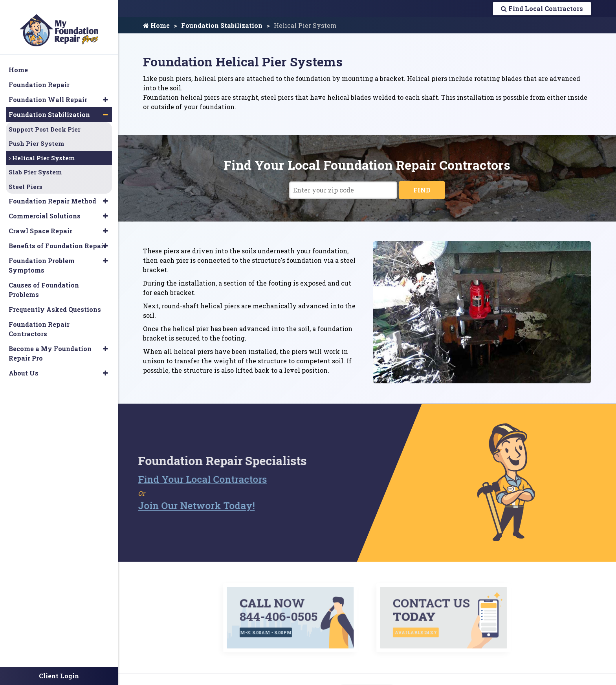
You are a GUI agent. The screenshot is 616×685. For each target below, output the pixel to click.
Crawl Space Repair (40, 223)
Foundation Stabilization (222, 25)
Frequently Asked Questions (55, 301)
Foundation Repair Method (52, 193)
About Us (24, 365)
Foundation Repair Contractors (39, 321)
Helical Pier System (42, 150)
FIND (422, 190)
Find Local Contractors (542, 8)
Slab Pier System (35, 164)
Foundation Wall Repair (48, 91)
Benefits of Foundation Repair (57, 238)
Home (156, 25)
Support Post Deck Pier (45, 121)
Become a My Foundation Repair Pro (50, 345)
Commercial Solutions (45, 208)
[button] (105, 92)
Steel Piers (26, 178)
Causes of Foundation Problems (44, 282)
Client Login (59, 676)
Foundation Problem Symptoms (42, 257)
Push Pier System (36, 136)
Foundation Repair (39, 76)
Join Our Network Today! (181, 505)
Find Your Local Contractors (187, 478)
